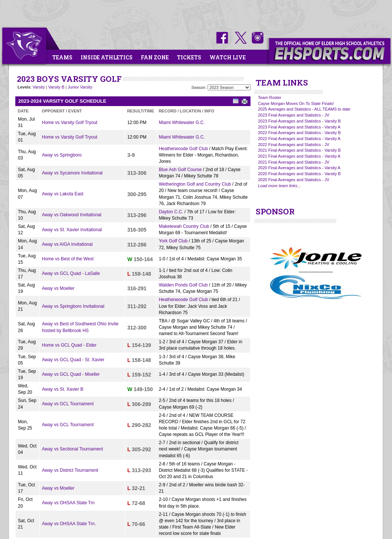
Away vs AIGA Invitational (67, 244)
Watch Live (228, 57)
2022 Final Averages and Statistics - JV (294, 145)
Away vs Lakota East (63, 194)
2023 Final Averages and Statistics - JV (294, 115)
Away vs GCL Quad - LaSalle (71, 273)
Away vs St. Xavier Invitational (72, 230)
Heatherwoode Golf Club (183, 149)
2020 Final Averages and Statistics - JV (294, 180)
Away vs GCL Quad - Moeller (71, 374)
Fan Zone (155, 57)
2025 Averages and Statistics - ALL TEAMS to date (304, 109)
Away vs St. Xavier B (63, 389)
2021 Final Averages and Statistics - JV (294, 162)
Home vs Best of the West (68, 259)
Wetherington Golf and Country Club (195, 184)
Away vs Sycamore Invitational (72, 173)
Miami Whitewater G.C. (182, 123)
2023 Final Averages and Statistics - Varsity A (299, 127)
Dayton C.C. (171, 212)
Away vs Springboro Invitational (73, 306)
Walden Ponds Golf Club (183, 285)
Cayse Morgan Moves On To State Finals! (296, 103)
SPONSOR (275, 211)
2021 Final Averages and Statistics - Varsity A (299, 156)
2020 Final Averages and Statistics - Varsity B (299, 174)
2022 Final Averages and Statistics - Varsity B (299, 133)
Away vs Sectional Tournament (72, 449)
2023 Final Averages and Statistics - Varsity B (299, 121)
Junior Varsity (80, 87)
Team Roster (270, 97)
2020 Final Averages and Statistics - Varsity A (299, 168)
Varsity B (56, 87)
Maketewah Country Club (184, 226)
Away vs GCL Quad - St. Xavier (73, 360)
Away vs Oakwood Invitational (71, 215)
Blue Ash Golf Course (180, 170)
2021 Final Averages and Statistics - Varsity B (299, 150)
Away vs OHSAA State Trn (68, 503)
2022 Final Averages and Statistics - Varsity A (299, 139)
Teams (62, 57)
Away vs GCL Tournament (68, 404)
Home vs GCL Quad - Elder (69, 345)
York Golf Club (173, 241)
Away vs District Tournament (70, 470)
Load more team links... (279, 186)
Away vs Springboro (62, 155)
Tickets (189, 57)
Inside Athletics (107, 57)
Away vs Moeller (58, 288)
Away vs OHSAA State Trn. (69, 524)
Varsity (39, 87)
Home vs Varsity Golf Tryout (69, 123)
